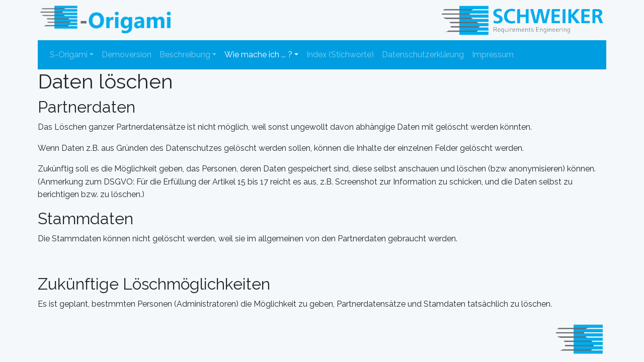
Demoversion (127, 55)
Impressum (493, 55)
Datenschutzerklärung (423, 55)
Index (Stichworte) (340, 55)
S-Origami (69, 55)
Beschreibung (185, 55)
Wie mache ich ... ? (258, 55)
